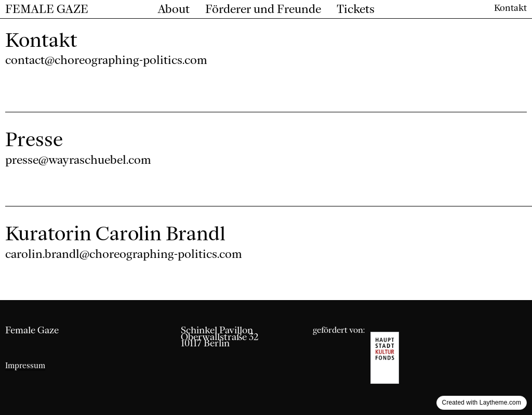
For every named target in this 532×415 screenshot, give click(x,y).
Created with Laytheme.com (482, 403)
